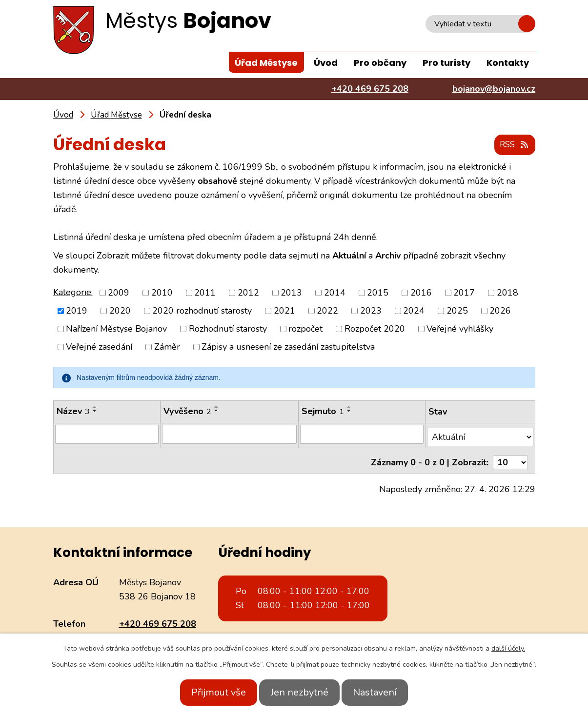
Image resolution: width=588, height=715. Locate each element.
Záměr (167, 347)
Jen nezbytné (300, 692)
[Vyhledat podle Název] (107, 435)
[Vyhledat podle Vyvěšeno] (230, 435)
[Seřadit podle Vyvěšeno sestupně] (217, 411)
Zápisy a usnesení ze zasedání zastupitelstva (288, 347)
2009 (119, 293)
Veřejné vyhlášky (460, 329)
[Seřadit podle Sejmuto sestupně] (350, 411)
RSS (513, 145)
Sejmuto (324, 412)
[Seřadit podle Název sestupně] (95, 411)
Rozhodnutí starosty (228, 329)
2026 (500, 311)
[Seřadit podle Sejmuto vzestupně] (350, 407)
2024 (414, 311)
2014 (335, 293)
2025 (457, 311)
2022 (327, 311)
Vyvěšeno (188, 412)
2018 (507, 293)
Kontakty (508, 63)
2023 (371, 311)
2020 (120, 311)
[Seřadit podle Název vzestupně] (95, 407)
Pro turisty (446, 63)
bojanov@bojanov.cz (161, 632)
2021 (284, 311)
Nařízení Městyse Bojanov (116, 329)
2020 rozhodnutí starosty (202, 311)
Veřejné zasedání (99, 347)
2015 (378, 293)
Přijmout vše (210, 692)
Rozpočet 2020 (375, 329)
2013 (291, 293)
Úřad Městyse (266, 63)
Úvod (326, 63)
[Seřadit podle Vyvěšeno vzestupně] (217, 407)
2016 (421, 293)
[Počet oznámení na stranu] (510, 457)
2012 (248, 293)
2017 (464, 293)
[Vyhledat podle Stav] (481, 434)
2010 (162, 293)
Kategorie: (73, 292)
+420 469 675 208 (158, 618)
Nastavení (384, 692)
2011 (205, 293)
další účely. (508, 648)
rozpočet (305, 329)
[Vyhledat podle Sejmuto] (363, 435)
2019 (77, 311)
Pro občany (380, 63)
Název (73, 412)
